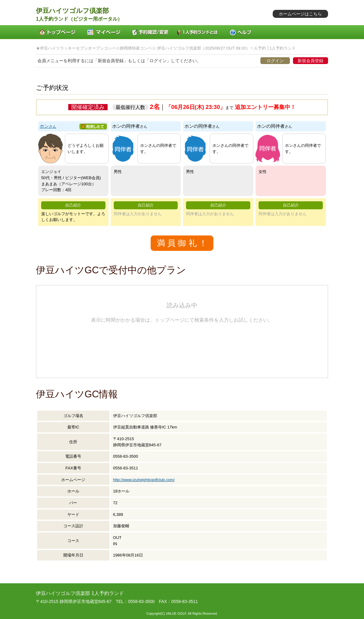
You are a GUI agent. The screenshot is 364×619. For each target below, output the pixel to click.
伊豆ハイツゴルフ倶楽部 (72, 11)
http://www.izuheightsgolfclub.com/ (144, 480)
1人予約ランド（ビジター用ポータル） (79, 19)
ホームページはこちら (300, 14)
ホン (48, 126)
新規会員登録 (311, 61)
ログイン (275, 61)
